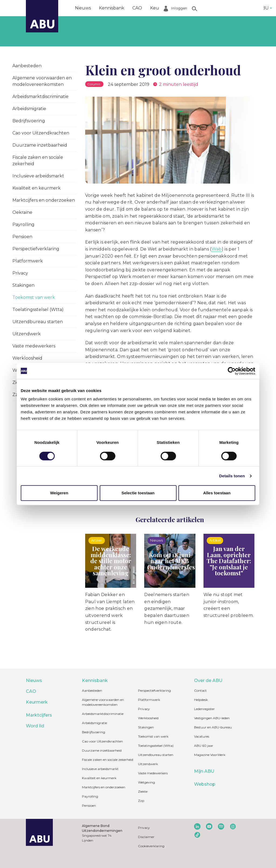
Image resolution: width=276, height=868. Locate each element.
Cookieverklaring (151, 846)
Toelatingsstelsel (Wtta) (38, 310)
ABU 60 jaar (204, 746)
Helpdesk (201, 700)
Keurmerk (161, 8)
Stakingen (23, 285)
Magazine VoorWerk (210, 755)
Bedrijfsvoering (29, 121)
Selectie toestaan (138, 493)
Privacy (20, 273)
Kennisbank (112, 8)
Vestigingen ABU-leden (212, 718)
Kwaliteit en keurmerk (37, 188)
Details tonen (232, 476)
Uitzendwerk (27, 334)
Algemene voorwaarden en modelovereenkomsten (42, 81)
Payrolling (23, 224)
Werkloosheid (27, 358)
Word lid (223, 8)
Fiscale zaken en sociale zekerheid (38, 161)
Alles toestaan (217, 493)
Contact (200, 690)
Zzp (141, 801)
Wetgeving (146, 782)
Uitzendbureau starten (38, 322)
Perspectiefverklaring (36, 249)
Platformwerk (28, 261)
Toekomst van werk (34, 297)
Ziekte (143, 791)
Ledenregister (204, 709)
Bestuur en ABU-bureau (213, 727)
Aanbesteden (27, 66)
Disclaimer (146, 837)
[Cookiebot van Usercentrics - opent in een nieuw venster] (232, 371)
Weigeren (59, 493)
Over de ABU (208, 680)
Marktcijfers (193, 8)
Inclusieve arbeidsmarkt (38, 176)
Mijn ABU (204, 771)
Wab (217, 249)
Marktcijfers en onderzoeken (44, 200)
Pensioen (22, 237)
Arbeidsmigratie (29, 109)
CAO (137, 8)
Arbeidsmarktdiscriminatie (40, 97)
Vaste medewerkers (34, 346)
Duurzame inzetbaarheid (40, 145)
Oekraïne (22, 212)
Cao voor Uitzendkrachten (41, 133)
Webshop (205, 784)
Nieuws (83, 8)
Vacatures (202, 736)
